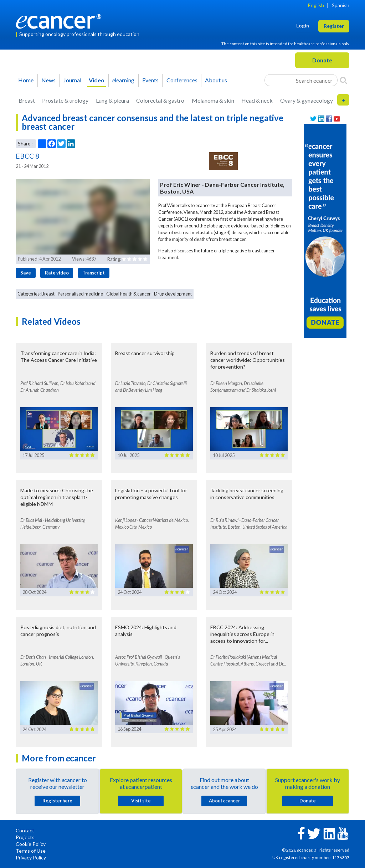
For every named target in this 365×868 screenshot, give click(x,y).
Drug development (173, 294)
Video (97, 80)
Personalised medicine (80, 294)
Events (150, 80)
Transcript (94, 273)
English (316, 5)
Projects (25, 837)
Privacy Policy (31, 857)
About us (216, 80)
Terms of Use (31, 851)
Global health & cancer (128, 294)
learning (123, 80)
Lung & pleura (112, 100)
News (48, 80)
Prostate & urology (65, 100)
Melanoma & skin (213, 100)
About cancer (224, 801)
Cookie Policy (31, 844)
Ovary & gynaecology (307, 100)
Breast (27, 100)
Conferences (182, 80)
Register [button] (334, 26)
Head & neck (257, 100)
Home (26, 80)
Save (26, 273)
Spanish (341, 5)
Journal (72, 80)
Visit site (141, 801)
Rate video (57, 273)
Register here (57, 801)
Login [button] (303, 25)
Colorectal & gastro (160, 100)
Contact (25, 830)
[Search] (343, 80)
